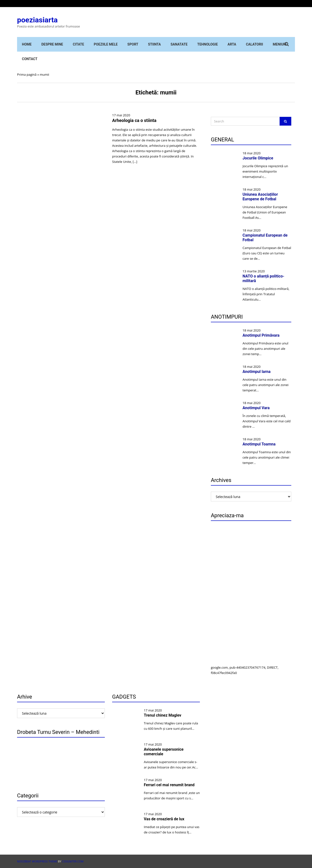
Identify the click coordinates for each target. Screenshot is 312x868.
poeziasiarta (37, 20)
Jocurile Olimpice (258, 158)
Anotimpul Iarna (257, 372)
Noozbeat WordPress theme (37, 861)
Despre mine (52, 44)
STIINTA (154, 44)
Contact (30, 59)
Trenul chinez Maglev (163, 715)
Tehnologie (207, 44)
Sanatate (179, 44)
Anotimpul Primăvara (261, 335)
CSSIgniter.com (73, 861)
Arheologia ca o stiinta (134, 120)
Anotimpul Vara (256, 408)
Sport (133, 44)
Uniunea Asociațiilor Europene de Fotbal (260, 197)
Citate (78, 44)
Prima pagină (27, 74)
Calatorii (254, 44)
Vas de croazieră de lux (164, 819)
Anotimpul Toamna (259, 444)
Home (27, 44)
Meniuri (280, 44)
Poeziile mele (106, 44)
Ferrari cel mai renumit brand (169, 785)
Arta (232, 44)
